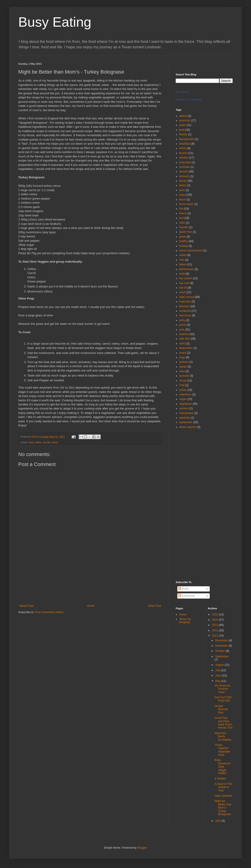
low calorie (186, 278)
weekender (186, 422)
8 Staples (220, 778)
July (218, 670)
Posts (183, 589)
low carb (184, 283)
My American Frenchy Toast (222, 689)
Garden (184, 227)
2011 (215, 636)
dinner (183, 181)
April (218, 821)
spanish (184, 362)
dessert (184, 172)
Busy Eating (55, 22)
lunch (182, 292)
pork (182, 330)
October (220, 651)
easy (31, 442)
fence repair (186, 204)
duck (182, 190)
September (222, 656)
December (222, 640)
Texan (183, 381)
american (185, 120)
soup (182, 357)
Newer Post (26, 606)
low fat (46, 442)
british (183, 148)
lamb (182, 274)
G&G (182, 223)
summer (184, 376)
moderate (185, 311)
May (218, 681)
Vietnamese (186, 413)
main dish (185, 302)
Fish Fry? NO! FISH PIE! (223, 699)
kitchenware (186, 269)
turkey (55, 442)
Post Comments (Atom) (49, 612)
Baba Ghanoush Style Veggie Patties (222, 767)
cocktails (184, 167)
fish (181, 209)
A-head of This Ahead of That (223, 787)
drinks (183, 185)
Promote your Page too (189, 100)
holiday (183, 246)
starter (183, 367)
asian (182, 125)
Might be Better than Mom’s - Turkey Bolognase (223, 808)
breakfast (185, 144)
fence (182, 200)
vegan (183, 399)
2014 (215, 620)
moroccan (185, 315)
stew (182, 371)
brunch (183, 153)
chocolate (185, 162)
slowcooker (186, 348)
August (220, 665)
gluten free (186, 232)
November (222, 646)
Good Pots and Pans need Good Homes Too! (224, 723)
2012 (215, 630)
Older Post (154, 606)
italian (38, 442)
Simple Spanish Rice (221, 709)
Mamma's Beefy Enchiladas (223, 736)
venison (184, 408)
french (183, 213)
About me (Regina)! (185, 621)
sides (182, 343)
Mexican (184, 306)
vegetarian (186, 404)
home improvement (191, 251)
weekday (184, 418)
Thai (182, 385)
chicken (184, 158)
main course (187, 297)
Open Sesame (223, 796)
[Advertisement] (90, 584)
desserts (184, 176)
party (182, 320)
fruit (181, 218)
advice (183, 116)
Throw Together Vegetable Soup (222, 750)
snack (183, 353)
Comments (187, 596)
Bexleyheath (187, 139)
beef (182, 130)
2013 (215, 625)
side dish (184, 339)
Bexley (183, 134)
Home (91, 606)
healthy (184, 241)
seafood (184, 334)
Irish (182, 260)
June (218, 676)
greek (183, 237)
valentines (185, 394)
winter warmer (188, 427)
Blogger (142, 848)
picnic (183, 325)
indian (183, 255)
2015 (215, 615)
